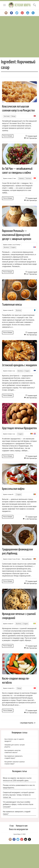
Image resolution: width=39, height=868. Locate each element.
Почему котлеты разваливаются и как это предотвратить (19, 786)
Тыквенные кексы (12, 305)
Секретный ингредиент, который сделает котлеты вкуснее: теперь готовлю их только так (19, 795)
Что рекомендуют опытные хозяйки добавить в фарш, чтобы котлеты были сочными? (18, 804)
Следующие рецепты (27, 723)
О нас (12, 826)
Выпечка (6, 247)
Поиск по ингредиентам (19, 829)
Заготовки (7, 116)
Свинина (21, 178)
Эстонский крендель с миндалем (19, 365)
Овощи (13, 116)
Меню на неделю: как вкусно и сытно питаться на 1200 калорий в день (17, 779)
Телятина (28, 178)
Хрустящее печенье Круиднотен (19, 428)
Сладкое (13, 247)
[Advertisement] (19, 37)
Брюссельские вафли (13, 489)
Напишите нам (22, 826)
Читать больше (8, 136)
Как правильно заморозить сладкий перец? (17, 813)
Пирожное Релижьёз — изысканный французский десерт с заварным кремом (17, 235)
